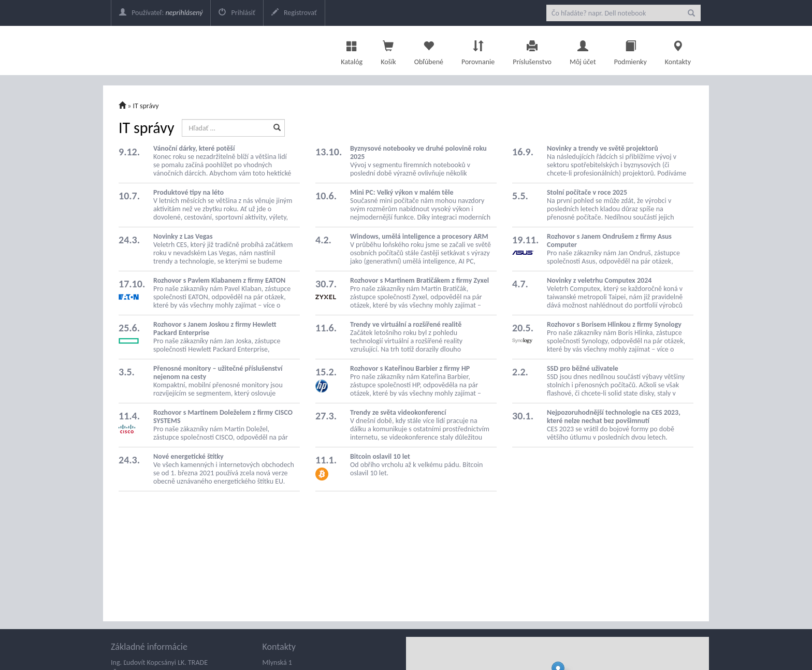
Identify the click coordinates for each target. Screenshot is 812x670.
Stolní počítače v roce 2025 (587, 192)
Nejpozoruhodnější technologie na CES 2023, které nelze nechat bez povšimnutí (614, 417)
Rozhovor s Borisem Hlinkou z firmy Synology (614, 324)
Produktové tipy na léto (189, 192)
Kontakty (678, 50)
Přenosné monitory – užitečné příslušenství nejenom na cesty (218, 373)
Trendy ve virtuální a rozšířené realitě (406, 324)
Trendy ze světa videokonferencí (398, 412)
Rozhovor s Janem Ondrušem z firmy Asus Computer (609, 241)
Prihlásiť (237, 13)
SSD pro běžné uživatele (583, 368)
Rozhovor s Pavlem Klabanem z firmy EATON (219, 280)
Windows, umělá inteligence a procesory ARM (419, 236)
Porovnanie (478, 50)
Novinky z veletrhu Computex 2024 (599, 280)
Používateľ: (161, 13)
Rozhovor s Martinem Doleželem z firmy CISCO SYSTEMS (223, 417)
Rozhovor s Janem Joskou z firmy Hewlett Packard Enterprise (215, 329)
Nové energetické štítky (189, 456)
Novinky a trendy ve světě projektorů (603, 148)
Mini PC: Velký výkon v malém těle (402, 192)
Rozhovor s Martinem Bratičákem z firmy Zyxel (419, 280)
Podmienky (630, 50)
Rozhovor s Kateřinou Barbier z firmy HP (410, 368)
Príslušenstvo (532, 50)
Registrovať (294, 13)
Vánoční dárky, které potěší (194, 148)
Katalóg (352, 50)
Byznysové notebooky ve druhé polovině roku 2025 (418, 152)
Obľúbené (429, 50)
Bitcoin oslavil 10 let (380, 456)
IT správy (146, 106)
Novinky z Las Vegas (183, 236)
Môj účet (583, 50)
